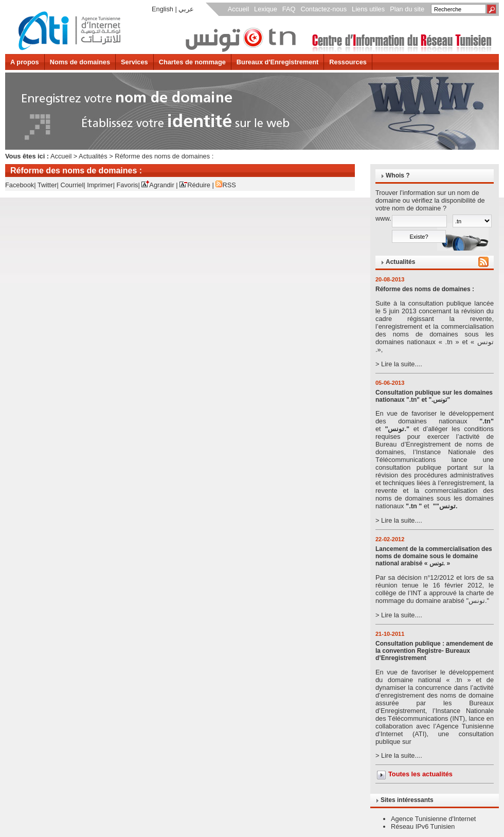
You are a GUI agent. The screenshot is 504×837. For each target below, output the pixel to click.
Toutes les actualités (420, 774)
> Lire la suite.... (435, 334)
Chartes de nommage (192, 62)
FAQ (289, 9)
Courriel (72, 185)
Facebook (20, 185)
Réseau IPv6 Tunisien (423, 826)
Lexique (266, 9)
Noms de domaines (80, 62)
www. (383, 218)
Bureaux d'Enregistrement (278, 62)
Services (134, 62)
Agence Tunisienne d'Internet (433, 819)
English (163, 9)
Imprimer (100, 185)
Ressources (348, 62)
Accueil (238, 9)
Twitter (47, 185)
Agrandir (158, 185)
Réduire (195, 185)
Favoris (128, 185)
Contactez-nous (323, 9)
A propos (25, 62)
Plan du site (407, 9)
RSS (226, 185)
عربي (186, 9)
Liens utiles (368, 9)
